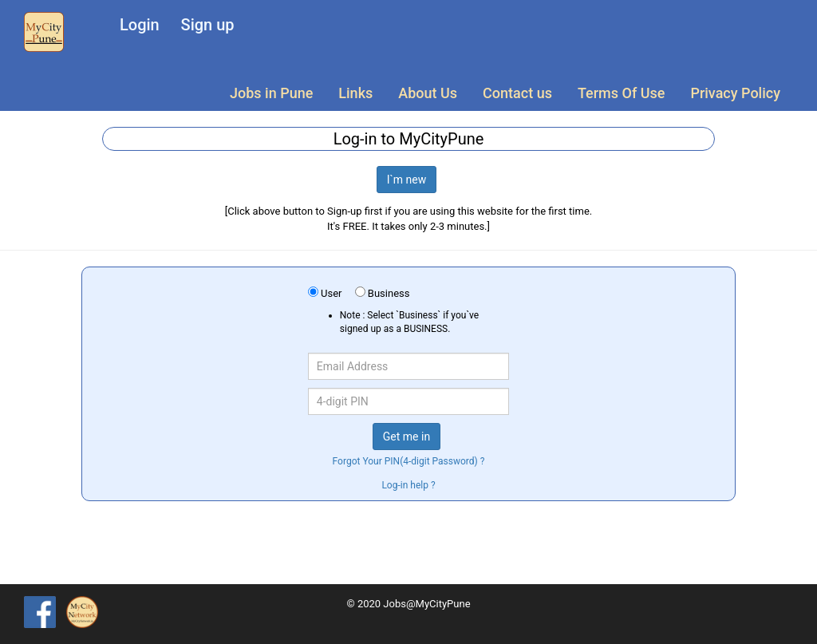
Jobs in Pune (271, 93)
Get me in (407, 437)
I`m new (407, 180)
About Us (428, 93)
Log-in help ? (408, 485)
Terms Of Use (621, 93)
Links (355, 93)
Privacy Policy (735, 93)
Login (140, 25)
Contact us (517, 93)
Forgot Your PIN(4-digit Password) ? (409, 461)
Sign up (208, 25)
